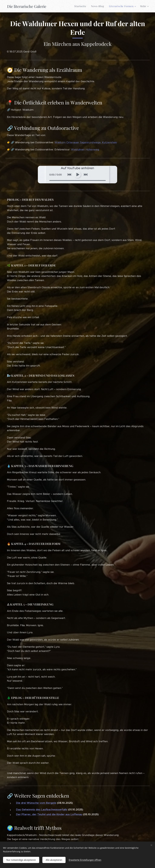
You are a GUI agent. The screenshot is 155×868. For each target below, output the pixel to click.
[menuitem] (81, 6)
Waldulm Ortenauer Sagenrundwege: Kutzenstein (86, 142)
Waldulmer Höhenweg (85, 149)
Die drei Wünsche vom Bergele (36, 803)
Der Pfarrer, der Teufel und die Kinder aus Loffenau (49, 814)
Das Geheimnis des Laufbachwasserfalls (42, 810)
